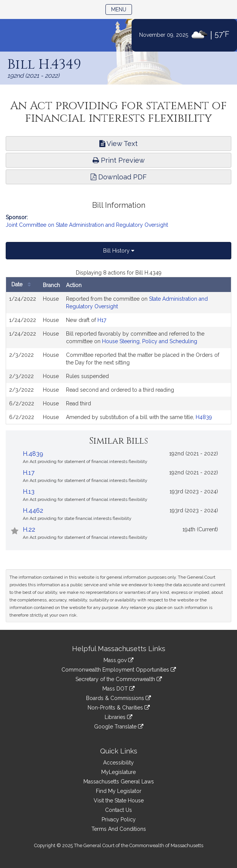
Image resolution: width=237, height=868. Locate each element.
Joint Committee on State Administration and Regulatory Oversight (87, 225)
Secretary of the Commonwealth (119, 679)
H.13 (29, 492)
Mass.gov (118, 660)
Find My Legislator (119, 791)
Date (23, 285)
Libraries (118, 717)
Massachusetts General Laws (119, 782)
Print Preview (119, 160)
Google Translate (119, 727)
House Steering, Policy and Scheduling (150, 341)
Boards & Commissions (118, 698)
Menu (122, 9)
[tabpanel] (118, 347)
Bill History (119, 251)
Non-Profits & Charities (119, 708)
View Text (118, 144)
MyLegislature (118, 772)
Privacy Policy (119, 819)
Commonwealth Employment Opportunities (119, 670)
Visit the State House (119, 801)
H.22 (29, 530)
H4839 (204, 417)
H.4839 (33, 454)
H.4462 (33, 511)
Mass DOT (118, 689)
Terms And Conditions (119, 829)
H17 (102, 320)
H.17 (29, 473)
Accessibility (118, 763)
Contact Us (118, 810)
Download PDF (119, 177)
